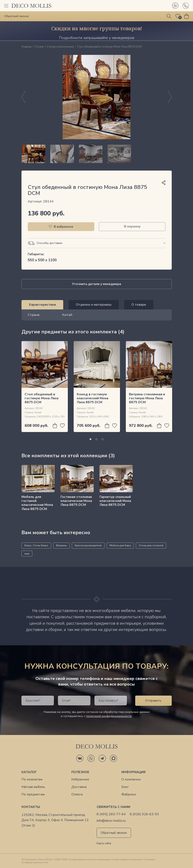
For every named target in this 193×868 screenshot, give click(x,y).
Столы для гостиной (151, 545)
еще (27, 554)
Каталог (29, 772)
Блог (125, 787)
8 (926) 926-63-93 (144, 814)
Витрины (61, 545)
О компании (131, 779)
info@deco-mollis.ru (111, 821)
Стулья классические (60, 47)
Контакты (31, 807)
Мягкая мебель (33, 787)
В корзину (132, 226)
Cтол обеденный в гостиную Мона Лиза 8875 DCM (42, 398)
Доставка (79, 787)
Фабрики (129, 795)
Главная (26, 47)
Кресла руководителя (88, 545)
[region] (97, 154)
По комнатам (32, 779)
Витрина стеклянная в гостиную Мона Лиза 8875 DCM (147, 398)
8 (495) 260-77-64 (111, 814)
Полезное (80, 772)
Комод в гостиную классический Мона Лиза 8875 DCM (93, 398)
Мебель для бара (120, 545)
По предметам (33, 795)
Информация (133, 772)
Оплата (77, 795)
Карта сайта (104, 844)
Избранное (80, 779)
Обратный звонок (114, 833)
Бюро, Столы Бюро (36, 545)
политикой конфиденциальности (109, 716)
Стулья (39, 47)
